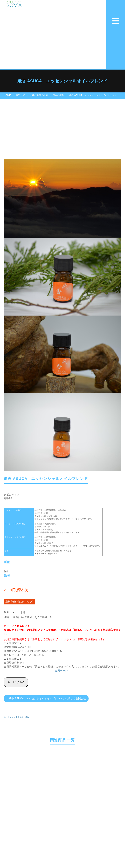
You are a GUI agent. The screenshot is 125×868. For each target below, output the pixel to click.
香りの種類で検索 (39, 95)
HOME (7, 95)
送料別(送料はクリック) (19, 602)
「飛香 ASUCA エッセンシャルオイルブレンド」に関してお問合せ (46, 698)
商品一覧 (20, 95)
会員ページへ (62, 670)
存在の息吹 (58, 95)
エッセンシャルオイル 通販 (16, 717)
